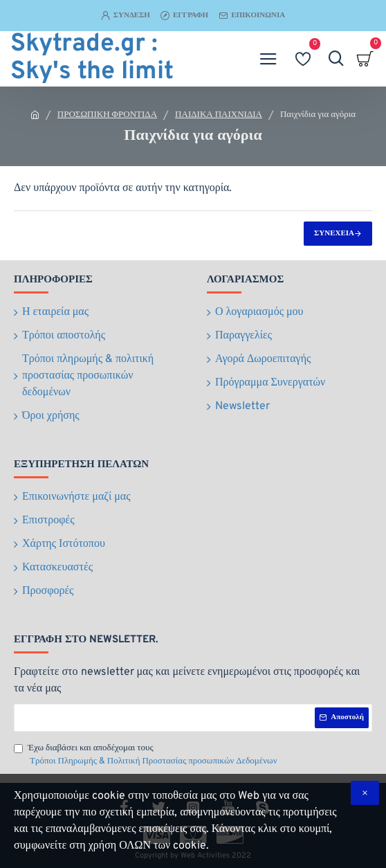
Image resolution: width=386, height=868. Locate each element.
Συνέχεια (334, 233)
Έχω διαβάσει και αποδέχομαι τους (147, 756)
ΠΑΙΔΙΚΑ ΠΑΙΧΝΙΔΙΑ (219, 115)
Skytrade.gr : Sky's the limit (92, 59)
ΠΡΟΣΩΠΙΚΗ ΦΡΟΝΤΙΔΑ (107, 115)
